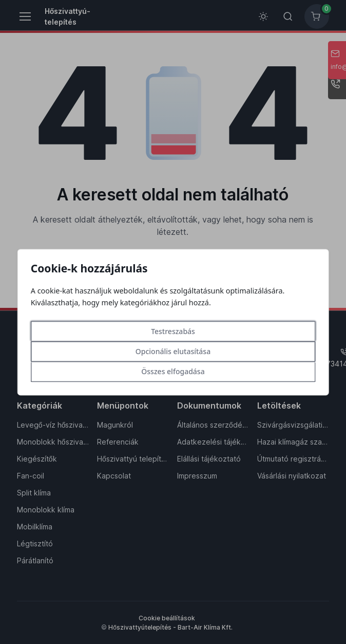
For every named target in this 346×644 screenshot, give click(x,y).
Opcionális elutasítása (173, 351)
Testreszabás (173, 331)
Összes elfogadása (173, 371)
